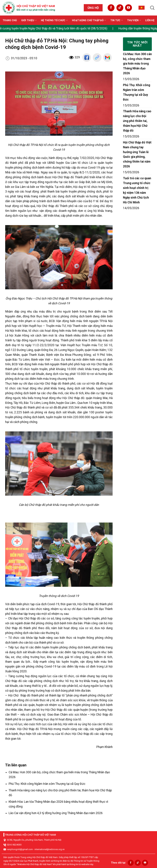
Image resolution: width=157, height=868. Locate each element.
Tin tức (117, 20)
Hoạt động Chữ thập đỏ (89, 20)
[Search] (152, 8)
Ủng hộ (93, 8)
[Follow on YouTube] (129, 8)
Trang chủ (10, 20)
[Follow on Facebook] (111, 8)
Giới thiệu (29, 20)
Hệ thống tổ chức (54, 20)
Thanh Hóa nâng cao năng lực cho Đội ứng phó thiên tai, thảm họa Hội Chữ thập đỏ (137, 121)
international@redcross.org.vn (50, 849)
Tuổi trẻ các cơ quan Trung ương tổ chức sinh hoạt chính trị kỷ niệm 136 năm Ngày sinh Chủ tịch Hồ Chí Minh (137, 190)
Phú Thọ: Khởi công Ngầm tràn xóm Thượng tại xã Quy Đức (47, 784)
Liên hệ (150, 20)
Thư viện (134, 20)
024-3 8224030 (14, 845)
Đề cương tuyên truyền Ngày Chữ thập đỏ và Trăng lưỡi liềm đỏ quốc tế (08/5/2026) (57, 28)
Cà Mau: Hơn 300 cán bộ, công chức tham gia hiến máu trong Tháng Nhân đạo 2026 (137, 64)
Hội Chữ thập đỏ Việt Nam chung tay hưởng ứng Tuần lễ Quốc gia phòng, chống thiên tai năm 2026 (137, 154)
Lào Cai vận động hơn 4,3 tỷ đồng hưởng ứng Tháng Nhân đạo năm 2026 (56, 813)
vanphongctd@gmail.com (20, 849)
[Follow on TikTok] (120, 8)
